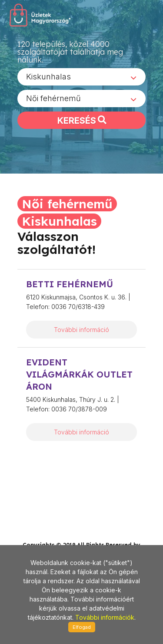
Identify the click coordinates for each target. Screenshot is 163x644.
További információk (105, 617)
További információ (81, 330)
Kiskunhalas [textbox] (48, 80)
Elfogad (82, 627)
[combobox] (81, 80)
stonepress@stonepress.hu (52, 518)
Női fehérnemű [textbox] (53, 101)
